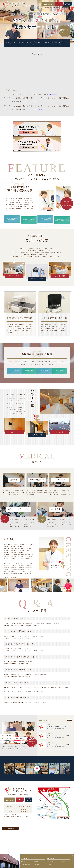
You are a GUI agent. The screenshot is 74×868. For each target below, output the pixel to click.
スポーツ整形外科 (51, 863)
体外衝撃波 (62, 863)
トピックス (37, 865)
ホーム (24, 861)
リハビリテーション (52, 865)
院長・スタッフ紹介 (26, 865)
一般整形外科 (50, 861)
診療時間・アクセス (38, 861)
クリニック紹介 (25, 863)
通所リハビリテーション (64, 861)
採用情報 (36, 863)
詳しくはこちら (35, 101)
